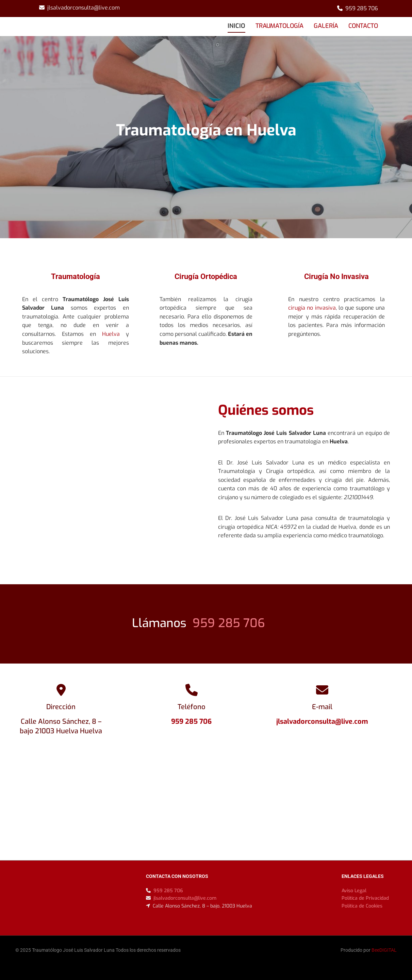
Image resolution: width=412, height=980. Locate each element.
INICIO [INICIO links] (236, 26)
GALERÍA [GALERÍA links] (326, 26)
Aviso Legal (354, 891)
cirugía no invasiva (312, 308)
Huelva (111, 334)
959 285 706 (362, 8)
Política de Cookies (362, 906)
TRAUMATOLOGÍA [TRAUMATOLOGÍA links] (279, 26)
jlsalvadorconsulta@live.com (84, 8)
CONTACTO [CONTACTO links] (363, 26)
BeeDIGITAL (384, 950)
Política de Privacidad (365, 898)
